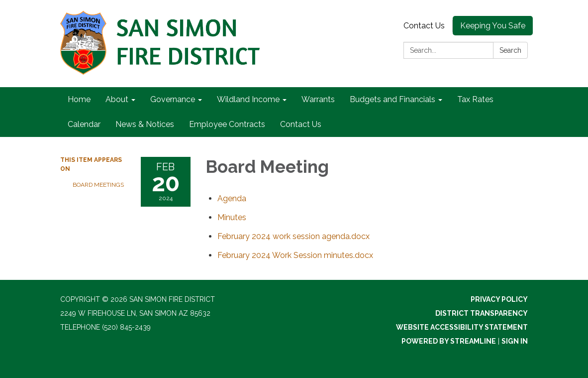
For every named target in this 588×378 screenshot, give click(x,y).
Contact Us (424, 26)
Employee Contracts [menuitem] (227, 124)
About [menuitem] (117, 99)
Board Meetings (98, 185)
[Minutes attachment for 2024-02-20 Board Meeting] (232, 217)
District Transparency (482, 313)
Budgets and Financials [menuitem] (392, 99)
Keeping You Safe (493, 26)
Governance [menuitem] (173, 99)
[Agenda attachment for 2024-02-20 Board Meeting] (232, 198)
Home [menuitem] (79, 99)
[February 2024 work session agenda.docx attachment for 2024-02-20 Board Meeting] (294, 236)
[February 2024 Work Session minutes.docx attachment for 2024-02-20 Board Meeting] (295, 255)
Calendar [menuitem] (84, 124)
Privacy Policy (499, 299)
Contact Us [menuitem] (301, 124)
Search (510, 50)
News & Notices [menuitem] (145, 124)
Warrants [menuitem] (318, 99)
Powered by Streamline (449, 341)
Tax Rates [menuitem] (475, 99)
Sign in (515, 341)
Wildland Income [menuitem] (248, 99)
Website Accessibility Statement (462, 327)
